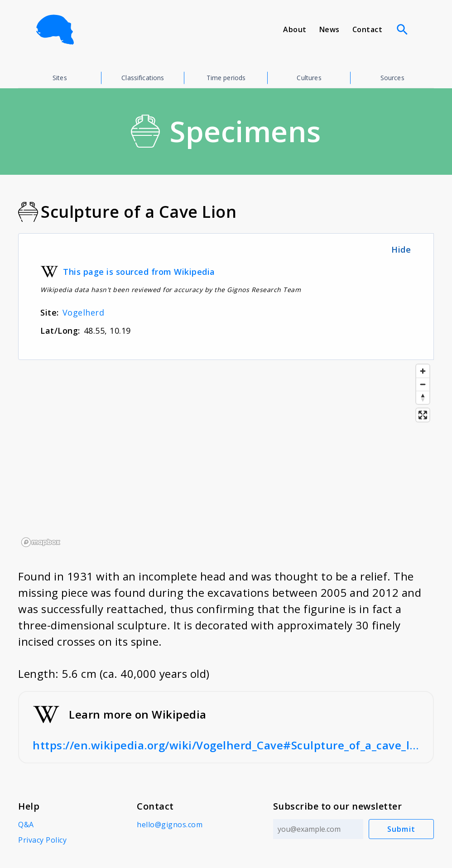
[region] (226, 455)
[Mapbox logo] (41, 542)
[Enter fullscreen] (423, 415)
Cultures (309, 78)
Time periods (226, 78)
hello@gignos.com (170, 825)
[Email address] (318, 829)
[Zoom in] (423, 371)
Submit (402, 829)
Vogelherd (84, 312)
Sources (392, 78)
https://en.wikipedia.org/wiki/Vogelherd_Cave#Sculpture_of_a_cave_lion (226, 745)
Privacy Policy (42, 840)
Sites (60, 78)
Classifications (143, 78)
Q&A (26, 825)
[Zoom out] (423, 384)
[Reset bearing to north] (423, 397)
